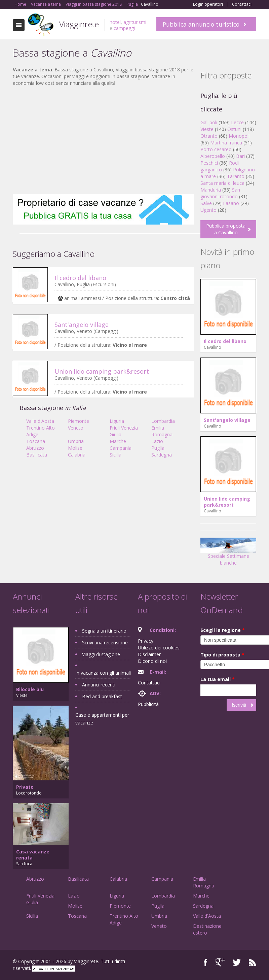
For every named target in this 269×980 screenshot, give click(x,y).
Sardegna (162, 455)
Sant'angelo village (82, 325)
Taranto (236, 176)
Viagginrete (79, 24)
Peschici (209, 163)
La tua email (218, 679)
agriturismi (135, 22)
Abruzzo (35, 448)
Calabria (77, 455)
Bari (240, 156)
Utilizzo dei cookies (159, 648)
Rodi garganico (220, 166)
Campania (121, 448)
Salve (206, 203)
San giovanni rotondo (220, 193)
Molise (75, 448)
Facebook (206, 962)
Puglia (158, 448)
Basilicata (37, 455)
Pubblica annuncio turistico (201, 24)
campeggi (124, 28)
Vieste (207, 129)
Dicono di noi (152, 661)
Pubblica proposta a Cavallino (226, 229)
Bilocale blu (30, 689)
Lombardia (163, 421)
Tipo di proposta (222, 655)
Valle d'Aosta (40, 421)
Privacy (146, 641)
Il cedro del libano (80, 278)
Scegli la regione (223, 630)
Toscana (36, 441)
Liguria (117, 421)
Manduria (211, 190)
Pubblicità (148, 704)
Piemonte (79, 421)
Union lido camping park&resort (102, 371)
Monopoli (239, 136)
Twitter (237, 962)
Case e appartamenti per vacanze (102, 719)
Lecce (237, 122)
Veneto (76, 428)
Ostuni (234, 129)
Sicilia (116, 455)
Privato (25, 787)
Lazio (157, 441)
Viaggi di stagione (101, 654)
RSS (253, 962)
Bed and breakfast (102, 696)
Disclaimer (149, 654)
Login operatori (208, 4)
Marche (118, 441)
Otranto (209, 136)
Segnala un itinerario (104, 631)
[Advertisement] (103, 140)
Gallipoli (209, 122)
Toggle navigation (19, 25)
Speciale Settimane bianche (228, 554)
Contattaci (242, 4)
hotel (115, 22)
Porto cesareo (216, 149)
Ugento (208, 210)
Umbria (76, 441)
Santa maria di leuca (222, 183)
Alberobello (213, 156)
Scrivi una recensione (105, 643)
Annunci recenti (99, 685)
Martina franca (226, 143)
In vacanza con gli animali (103, 673)
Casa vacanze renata (33, 855)
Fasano (231, 203)
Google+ (220, 962)
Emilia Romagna (162, 431)
